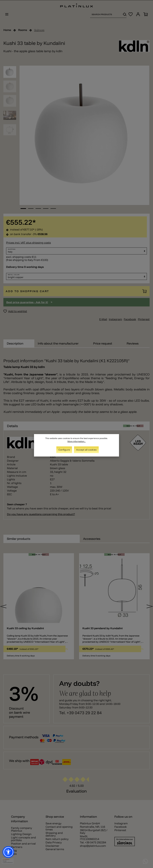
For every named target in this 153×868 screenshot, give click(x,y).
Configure (64, 450)
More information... (77, 441)
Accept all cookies (86, 450)
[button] (8, 852)
